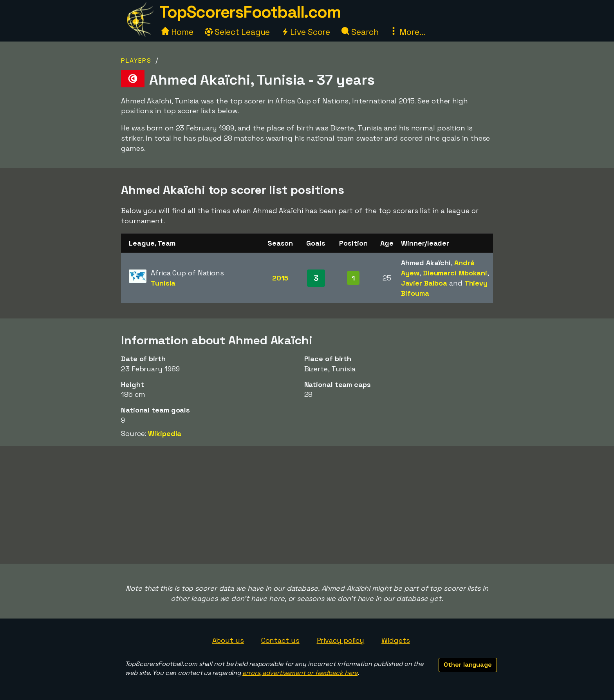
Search (360, 32)
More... (407, 32)
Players (136, 61)
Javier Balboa (424, 283)
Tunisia (163, 283)
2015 (280, 278)
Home (177, 32)
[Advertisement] (307, 505)
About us (228, 640)
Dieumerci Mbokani (455, 273)
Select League (237, 32)
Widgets (395, 640)
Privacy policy (341, 640)
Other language (468, 665)
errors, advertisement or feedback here (300, 673)
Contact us (280, 640)
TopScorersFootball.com (250, 12)
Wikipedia (165, 433)
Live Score (306, 32)
